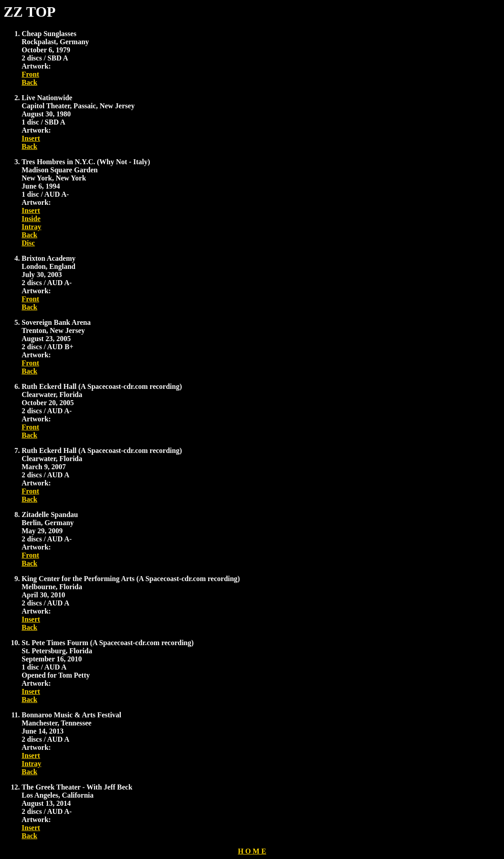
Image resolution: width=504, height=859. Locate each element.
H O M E (252, 851)
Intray (32, 227)
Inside (31, 219)
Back (30, 82)
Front (30, 74)
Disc (28, 243)
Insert (31, 138)
